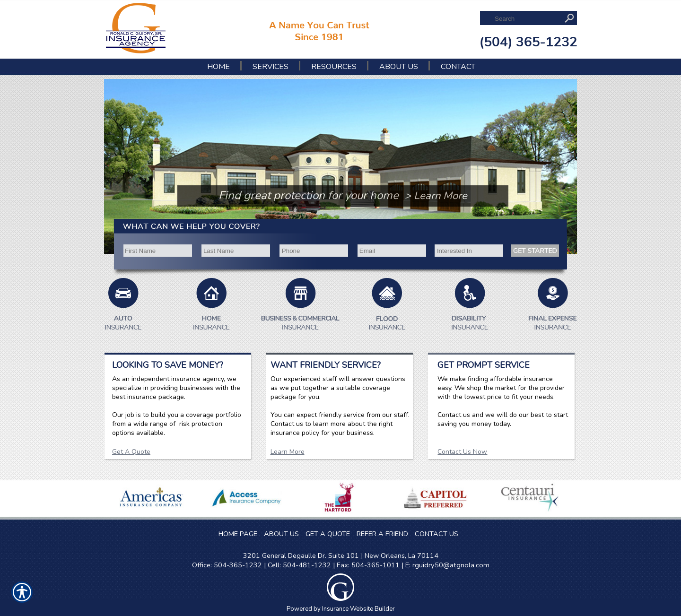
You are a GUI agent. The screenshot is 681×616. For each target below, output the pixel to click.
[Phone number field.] (314, 251)
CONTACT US (437, 534)
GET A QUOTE (328, 534)
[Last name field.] (235, 251)
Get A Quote (131, 452)
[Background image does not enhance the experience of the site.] (138, 96)
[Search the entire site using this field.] (527, 19)
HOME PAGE (238, 534)
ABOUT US (281, 534)
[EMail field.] (391, 251)
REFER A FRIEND (382, 534)
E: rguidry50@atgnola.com (447, 565)
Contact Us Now (462, 452)
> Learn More (436, 196)
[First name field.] (157, 251)
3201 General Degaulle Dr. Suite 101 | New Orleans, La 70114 (341, 555)
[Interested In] (469, 251)
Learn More (288, 452)
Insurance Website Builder (358, 609)
